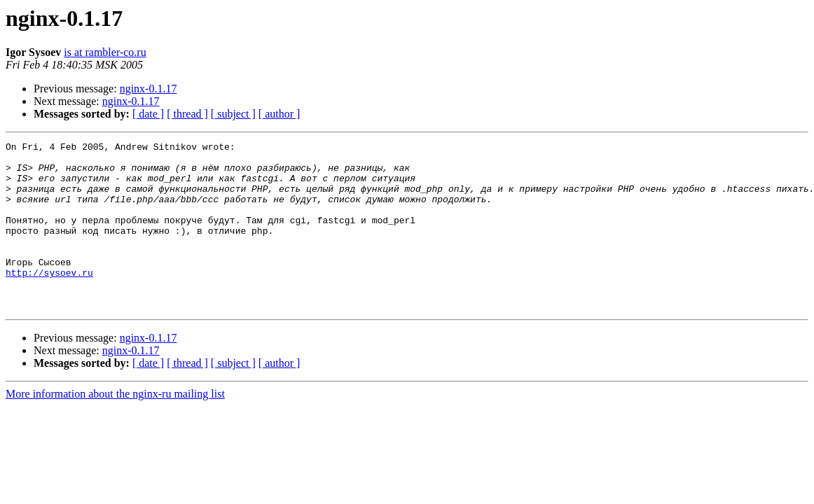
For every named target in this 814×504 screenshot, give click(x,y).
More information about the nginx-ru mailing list (115, 427)
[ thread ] (187, 114)
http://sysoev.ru (49, 300)
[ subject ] (233, 114)
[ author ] (280, 114)
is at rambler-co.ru (105, 52)
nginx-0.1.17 (149, 89)
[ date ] (148, 114)
